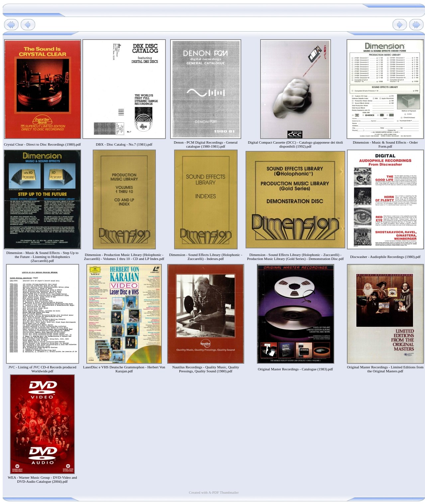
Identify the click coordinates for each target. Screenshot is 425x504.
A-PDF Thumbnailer (223, 492)
